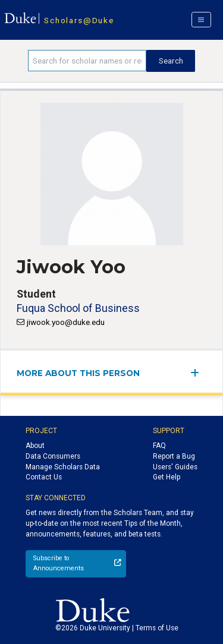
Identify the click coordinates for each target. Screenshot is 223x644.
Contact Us (44, 477)
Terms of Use (157, 628)
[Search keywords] (87, 61)
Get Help (167, 477)
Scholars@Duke (79, 20)
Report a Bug (174, 456)
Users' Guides (175, 467)
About (35, 446)
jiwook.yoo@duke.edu (66, 322)
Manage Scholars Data (63, 467)
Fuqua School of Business (78, 308)
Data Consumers (53, 456)
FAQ (159, 446)
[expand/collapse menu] (198, 373)
